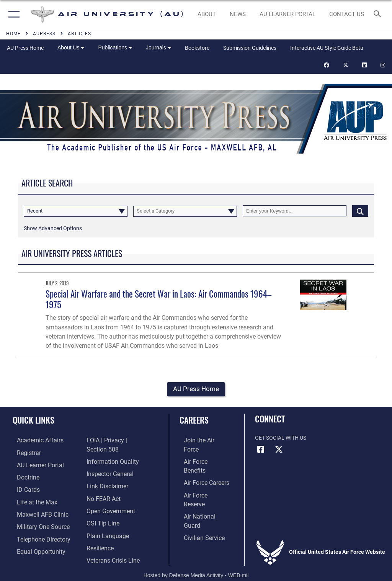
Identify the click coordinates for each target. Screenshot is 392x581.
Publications (115, 47)
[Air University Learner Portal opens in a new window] (34, 464)
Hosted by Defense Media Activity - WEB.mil (196, 564)
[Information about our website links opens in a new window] (104, 476)
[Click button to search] (360, 211)
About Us (71, 47)
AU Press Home (25, 48)
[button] (12, 14)
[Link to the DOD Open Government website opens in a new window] (108, 500)
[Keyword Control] (295, 211)
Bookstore (197, 48)
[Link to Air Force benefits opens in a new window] (200, 453)
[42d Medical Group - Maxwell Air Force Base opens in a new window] (35, 511)
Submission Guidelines (250, 48)
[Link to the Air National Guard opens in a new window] (202, 488)
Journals (158, 47)
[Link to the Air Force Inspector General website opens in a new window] (108, 464)
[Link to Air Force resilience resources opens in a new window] (98, 535)
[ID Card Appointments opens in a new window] (23, 488)
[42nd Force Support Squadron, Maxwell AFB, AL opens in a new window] (30, 500)
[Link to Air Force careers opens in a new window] (200, 464)
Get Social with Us (281, 438)
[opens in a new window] (287, 15)
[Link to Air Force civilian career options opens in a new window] (197, 500)
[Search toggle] (379, 14)
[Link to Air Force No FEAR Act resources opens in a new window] (102, 488)
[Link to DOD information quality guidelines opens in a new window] (110, 453)
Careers (194, 420)
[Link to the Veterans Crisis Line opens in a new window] (110, 547)
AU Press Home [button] (196, 389)
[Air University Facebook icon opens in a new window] (261, 450)
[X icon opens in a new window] (279, 450)
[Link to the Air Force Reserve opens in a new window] (200, 476)
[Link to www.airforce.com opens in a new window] (200, 441)
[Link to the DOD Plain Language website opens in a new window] (105, 523)
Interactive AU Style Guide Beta (327, 48)
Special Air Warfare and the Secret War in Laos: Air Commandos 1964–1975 (158, 299)
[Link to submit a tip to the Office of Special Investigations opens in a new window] (100, 511)
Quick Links (33, 420)
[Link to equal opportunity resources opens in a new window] (34, 547)
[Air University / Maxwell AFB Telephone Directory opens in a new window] (36, 535)
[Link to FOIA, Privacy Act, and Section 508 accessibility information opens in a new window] (119, 441)
